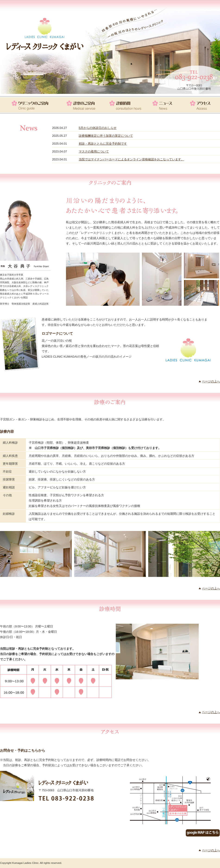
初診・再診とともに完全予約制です (103, 144)
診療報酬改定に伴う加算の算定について (106, 136)
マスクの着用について (94, 151)
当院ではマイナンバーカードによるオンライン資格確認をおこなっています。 (131, 159)
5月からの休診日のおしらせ (98, 128)
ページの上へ (211, 381)
